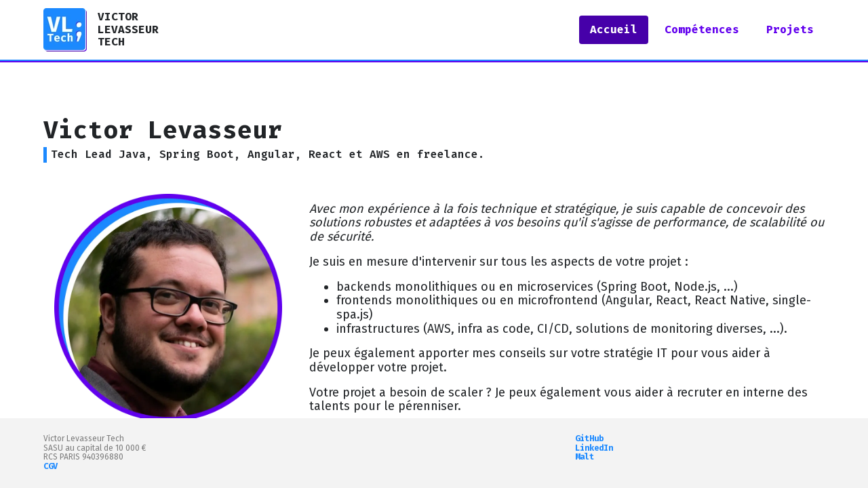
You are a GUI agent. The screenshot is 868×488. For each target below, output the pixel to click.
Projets (790, 29)
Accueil (614, 29)
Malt (585, 457)
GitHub (589, 439)
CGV (51, 466)
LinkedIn (594, 448)
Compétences (702, 29)
